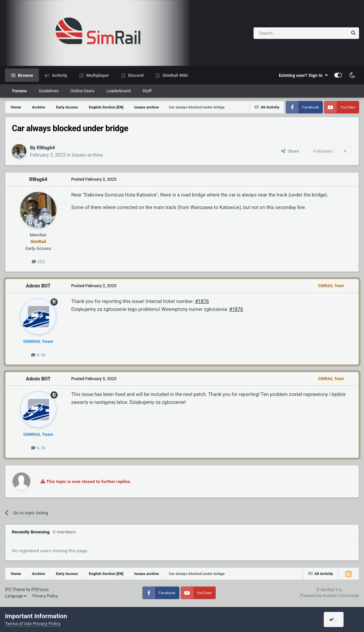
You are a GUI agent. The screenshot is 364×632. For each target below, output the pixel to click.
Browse (25, 75)
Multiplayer (97, 75)
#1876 (202, 301)
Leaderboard (119, 91)
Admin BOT (38, 286)
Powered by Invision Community (330, 596)
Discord (135, 75)
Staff (147, 91)
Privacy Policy (45, 596)
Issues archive (88, 155)
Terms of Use (18, 623)
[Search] (284, 33)
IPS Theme (15, 589)
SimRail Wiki (175, 75)
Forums (19, 91)
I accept (340, 619)
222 (38, 261)
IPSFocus (40, 589)
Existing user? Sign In (303, 75)
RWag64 (46, 148)
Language (16, 596)
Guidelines (49, 91)
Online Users (83, 91)
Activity (59, 75)
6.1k (38, 355)
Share (290, 151)
